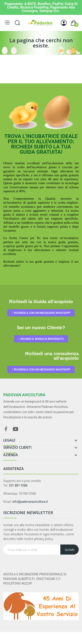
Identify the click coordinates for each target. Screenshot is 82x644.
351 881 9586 (18, 485)
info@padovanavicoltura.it (30, 502)
